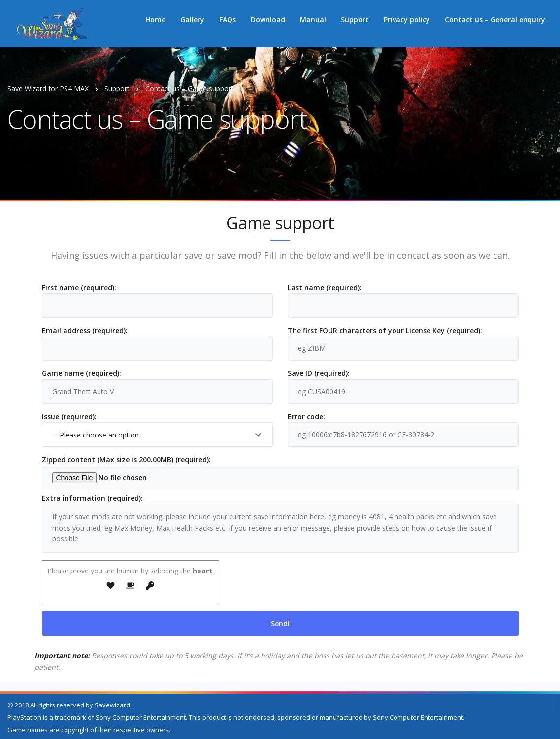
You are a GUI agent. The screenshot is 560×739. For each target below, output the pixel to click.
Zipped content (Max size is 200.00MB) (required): (280, 472)
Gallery (192, 19)
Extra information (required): (280, 525)
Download (268, 19)
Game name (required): (157, 388)
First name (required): (157, 303)
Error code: (403, 432)
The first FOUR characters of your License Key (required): (403, 346)
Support (355, 19)
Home (155, 19)
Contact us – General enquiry (495, 19)
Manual (313, 19)
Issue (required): (157, 432)
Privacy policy (407, 19)
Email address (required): (157, 346)
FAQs (228, 19)
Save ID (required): (403, 388)
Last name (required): (403, 303)
